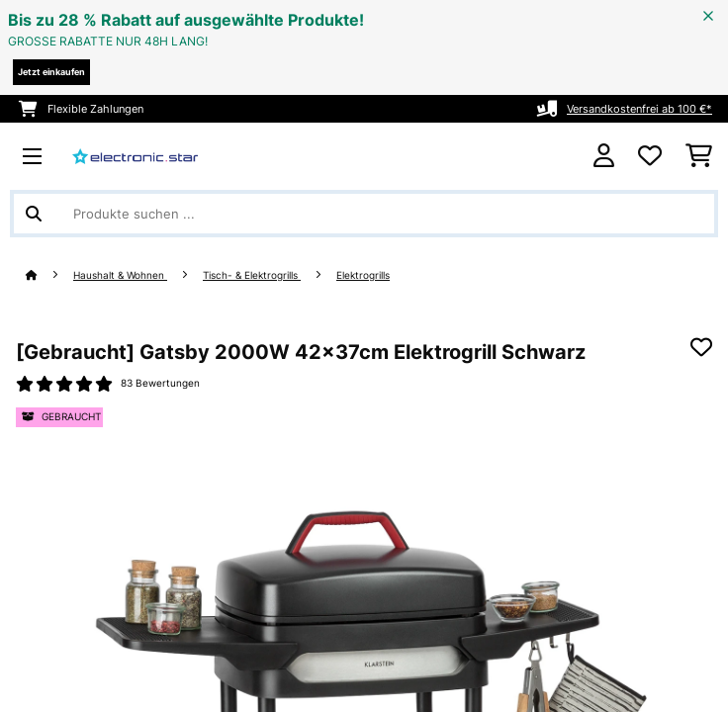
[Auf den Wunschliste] (701, 347)
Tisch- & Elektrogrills (252, 275)
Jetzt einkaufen (51, 72)
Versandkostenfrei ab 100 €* (639, 109)
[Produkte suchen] (364, 214)
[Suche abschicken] (34, 214)
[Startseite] (49, 275)
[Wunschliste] (650, 156)
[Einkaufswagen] (699, 156)
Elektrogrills (363, 275)
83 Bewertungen (160, 383)
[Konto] (604, 156)
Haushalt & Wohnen (120, 275)
